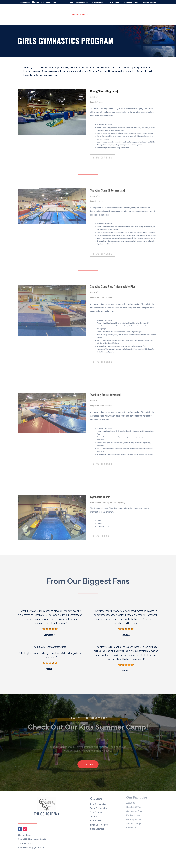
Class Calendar (132, 2)
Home (51, 15)
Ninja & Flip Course (99, 821)
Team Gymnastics (98, 804)
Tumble (94, 813)
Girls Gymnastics (98, 800)
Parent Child (96, 817)
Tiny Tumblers (97, 808)
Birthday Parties (137, 15)
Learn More (88, 764)
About (60, 15)
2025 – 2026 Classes (79, 2)
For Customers (149, 2)
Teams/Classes (78, 15)
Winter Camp (116, 2)
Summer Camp (99, 2)
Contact (154, 15)
